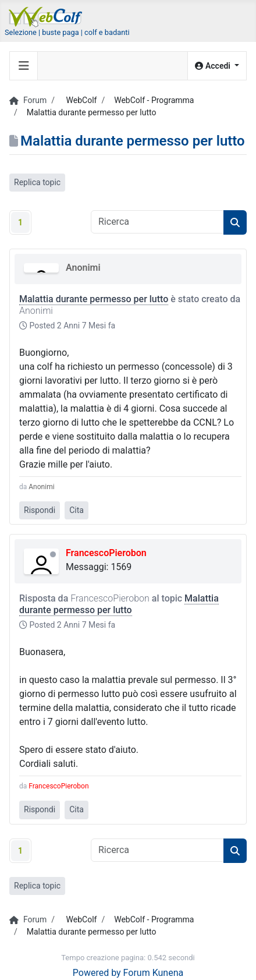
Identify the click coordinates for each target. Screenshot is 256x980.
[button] (217, 66)
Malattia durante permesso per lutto (94, 299)
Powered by (97, 973)
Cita (77, 510)
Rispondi (40, 510)
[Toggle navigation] (24, 66)
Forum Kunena (154, 973)
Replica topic (37, 182)
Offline (53, 554)
